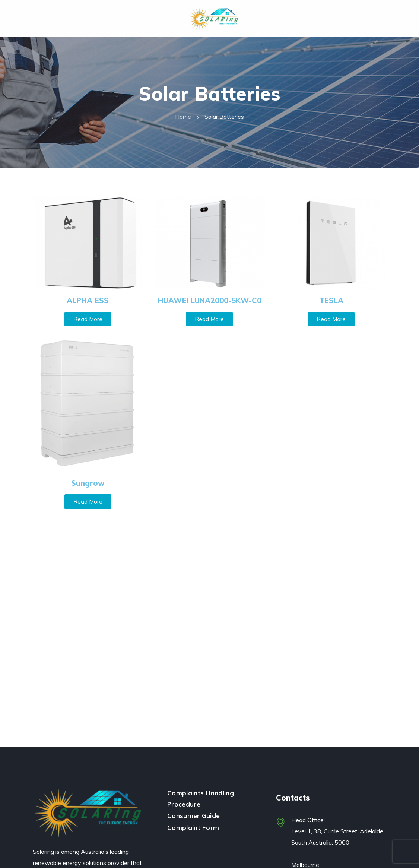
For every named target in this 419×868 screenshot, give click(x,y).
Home (183, 117)
